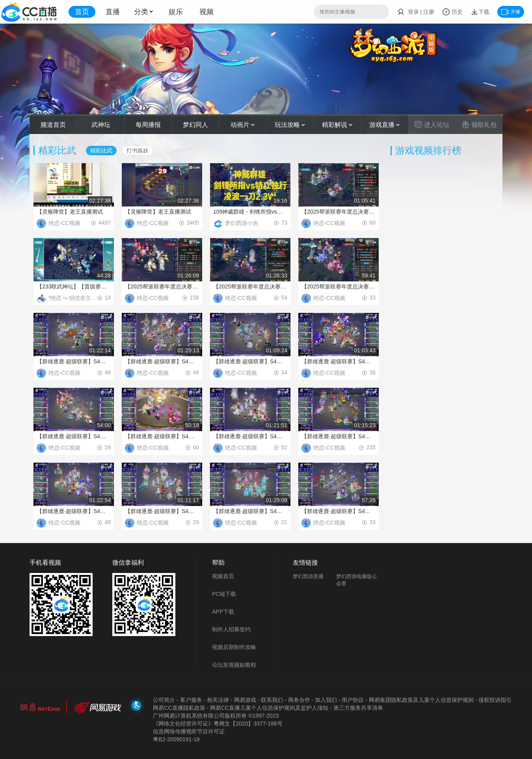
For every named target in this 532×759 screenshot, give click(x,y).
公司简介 (164, 700)
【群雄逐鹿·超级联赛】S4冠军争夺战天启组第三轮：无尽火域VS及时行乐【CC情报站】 (162, 361)
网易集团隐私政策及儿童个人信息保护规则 (421, 700)
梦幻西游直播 (308, 576)
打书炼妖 (138, 151)
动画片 (243, 125)
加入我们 (326, 700)
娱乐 (176, 12)
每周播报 (148, 125)
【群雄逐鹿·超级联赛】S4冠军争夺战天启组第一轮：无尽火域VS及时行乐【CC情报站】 (339, 361)
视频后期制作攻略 (234, 647)
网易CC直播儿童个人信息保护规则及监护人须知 (269, 708)
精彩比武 (101, 151)
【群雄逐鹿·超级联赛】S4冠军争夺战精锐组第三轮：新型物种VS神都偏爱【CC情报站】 (339, 511)
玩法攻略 (290, 125)
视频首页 (223, 576)
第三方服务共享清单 (358, 708)
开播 (511, 12)
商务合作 (299, 700)
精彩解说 (337, 125)
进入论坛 (432, 125)
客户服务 (191, 700)
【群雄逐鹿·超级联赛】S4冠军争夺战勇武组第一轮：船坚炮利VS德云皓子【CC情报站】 (250, 361)
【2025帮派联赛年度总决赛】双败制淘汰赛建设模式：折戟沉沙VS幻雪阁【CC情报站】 (339, 212)
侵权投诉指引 (495, 700)
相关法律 (218, 700)
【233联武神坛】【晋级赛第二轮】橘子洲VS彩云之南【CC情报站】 (74, 286)
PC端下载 (224, 594)
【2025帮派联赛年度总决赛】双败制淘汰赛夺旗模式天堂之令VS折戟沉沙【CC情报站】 (250, 286)
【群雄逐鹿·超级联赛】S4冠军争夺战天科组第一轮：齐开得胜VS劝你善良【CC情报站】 (250, 436)
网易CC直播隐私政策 (179, 708)
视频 (206, 12)
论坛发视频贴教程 (234, 665)
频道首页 (53, 125)
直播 (113, 12)
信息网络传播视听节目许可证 (189, 731)
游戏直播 (384, 125)
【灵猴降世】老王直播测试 (70, 212)
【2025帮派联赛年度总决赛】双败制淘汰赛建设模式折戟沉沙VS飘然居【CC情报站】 (339, 286)
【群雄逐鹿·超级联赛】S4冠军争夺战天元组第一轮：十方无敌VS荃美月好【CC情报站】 (162, 436)
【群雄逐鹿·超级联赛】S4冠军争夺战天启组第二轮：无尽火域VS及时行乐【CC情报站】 (339, 436)
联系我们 (272, 700)
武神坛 (101, 125)
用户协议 (353, 700)
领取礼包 (479, 125)
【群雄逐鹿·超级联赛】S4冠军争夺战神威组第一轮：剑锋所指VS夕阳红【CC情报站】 (162, 511)
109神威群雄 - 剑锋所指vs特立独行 (250, 212)
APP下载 (223, 612)
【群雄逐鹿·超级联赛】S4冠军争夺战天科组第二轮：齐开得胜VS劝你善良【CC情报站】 (74, 511)
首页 (82, 12)
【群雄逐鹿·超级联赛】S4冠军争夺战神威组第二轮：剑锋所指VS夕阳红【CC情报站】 (250, 511)
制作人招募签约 (231, 629)
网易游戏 (245, 700)
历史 (452, 12)
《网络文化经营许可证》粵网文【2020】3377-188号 (218, 724)
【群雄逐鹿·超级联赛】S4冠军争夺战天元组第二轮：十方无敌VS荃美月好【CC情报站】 (74, 436)
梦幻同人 (195, 125)
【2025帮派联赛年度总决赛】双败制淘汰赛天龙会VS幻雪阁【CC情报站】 (162, 286)
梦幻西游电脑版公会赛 (357, 580)
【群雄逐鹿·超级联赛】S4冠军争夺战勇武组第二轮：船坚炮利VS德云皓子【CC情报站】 (74, 361)
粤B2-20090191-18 (176, 739)
